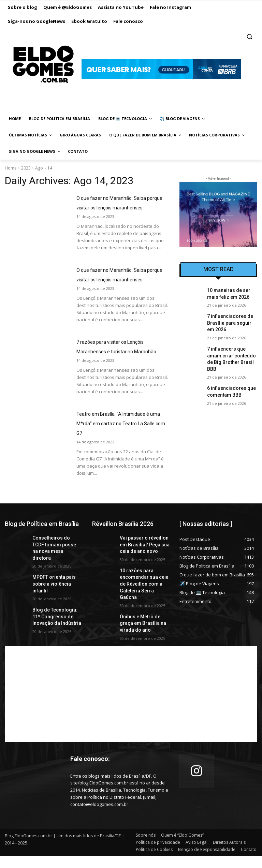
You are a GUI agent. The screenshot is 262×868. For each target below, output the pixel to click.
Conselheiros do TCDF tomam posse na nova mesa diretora (54, 572)
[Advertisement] (131, 706)
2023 (26, 168)
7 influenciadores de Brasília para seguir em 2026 (229, 320)
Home (11, 168)
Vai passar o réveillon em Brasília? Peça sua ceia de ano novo (144, 572)
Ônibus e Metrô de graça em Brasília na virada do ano (143, 637)
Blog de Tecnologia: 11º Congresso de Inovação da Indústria (55, 626)
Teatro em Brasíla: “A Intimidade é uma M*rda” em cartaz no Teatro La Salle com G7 (122, 452)
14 (50, 168)
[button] (249, 37)
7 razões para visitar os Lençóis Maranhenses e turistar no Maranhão (117, 370)
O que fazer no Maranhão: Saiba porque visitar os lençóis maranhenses (117, 207)
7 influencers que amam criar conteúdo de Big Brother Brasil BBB (230, 350)
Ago (39, 168)
